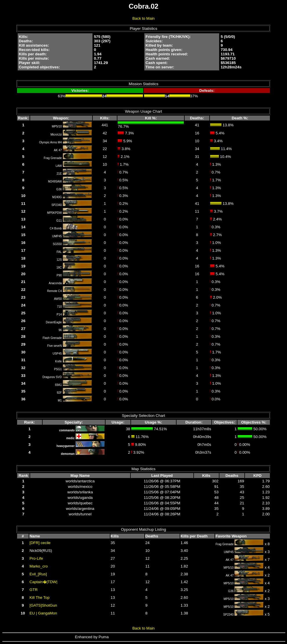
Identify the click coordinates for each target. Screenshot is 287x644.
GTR (34, 590)
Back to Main (143, 18)
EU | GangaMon (43, 613)
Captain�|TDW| (43, 582)
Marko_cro (39, 566)
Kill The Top (40, 598)
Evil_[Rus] (38, 574)
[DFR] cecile (40, 543)
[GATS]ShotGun (43, 605)
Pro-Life (36, 558)
